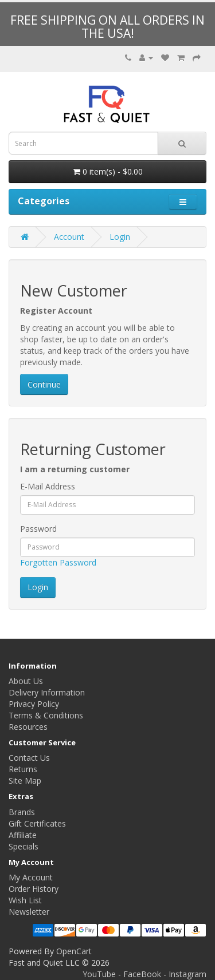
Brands (22, 812)
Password (38, 529)
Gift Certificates (37, 823)
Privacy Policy (34, 704)
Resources (28, 727)
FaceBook (142, 974)
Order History (34, 889)
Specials (24, 846)
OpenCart (74, 951)
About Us (26, 681)
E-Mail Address (48, 486)
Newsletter (29, 912)
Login (120, 237)
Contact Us (29, 758)
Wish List (25, 900)
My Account (31, 877)
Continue (44, 384)
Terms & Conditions (46, 715)
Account (69, 237)
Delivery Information (47, 692)
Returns (23, 769)
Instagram (187, 974)
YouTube (99, 974)
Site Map (25, 781)
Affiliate (23, 835)
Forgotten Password (58, 562)
